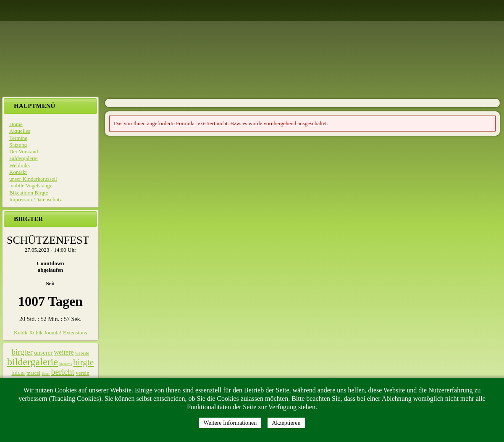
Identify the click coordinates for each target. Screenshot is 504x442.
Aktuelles (20, 131)
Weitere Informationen (230, 423)
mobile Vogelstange (31, 185)
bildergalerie (33, 362)
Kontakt (18, 172)
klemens (66, 364)
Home (16, 124)
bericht (63, 372)
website (82, 353)
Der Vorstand (24, 151)
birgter (22, 352)
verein (82, 373)
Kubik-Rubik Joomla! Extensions (50, 333)
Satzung (18, 145)
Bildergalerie (24, 158)
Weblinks (20, 165)
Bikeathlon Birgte (29, 193)
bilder (18, 373)
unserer (43, 353)
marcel (33, 373)
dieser (46, 374)
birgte (83, 362)
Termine (18, 138)
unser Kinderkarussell (33, 179)
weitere (64, 352)
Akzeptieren (286, 423)
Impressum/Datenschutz (36, 199)
